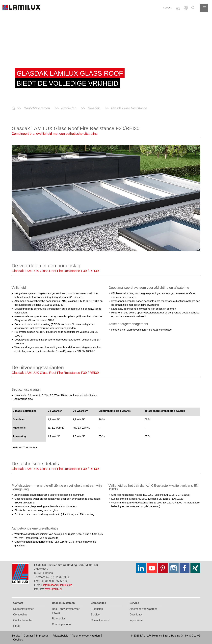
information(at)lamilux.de (58, 585)
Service (95, 615)
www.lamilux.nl (53, 589)
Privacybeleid (61, 636)
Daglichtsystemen (24, 609)
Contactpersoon (61, 624)
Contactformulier (23, 620)
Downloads (136, 615)
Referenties (59, 619)
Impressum (136, 620)
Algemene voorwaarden (144, 609)
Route (17, 626)
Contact (167, 8)
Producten (97, 609)
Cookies (18, 640)
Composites (20, 615)
